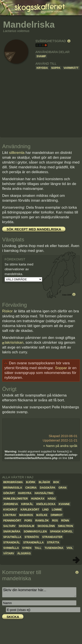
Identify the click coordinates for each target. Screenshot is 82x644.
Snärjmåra (12, 532)
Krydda (42, 68)
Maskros (26, 515)
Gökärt (9, 493)
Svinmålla (11, 548)
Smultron (65, 526)
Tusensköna (54, 548)
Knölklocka (46, 504)
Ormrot (57, 515)
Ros (55, 521)
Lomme (57, 510)
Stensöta (32, 537)
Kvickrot (10, 510)
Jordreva (11, 504)
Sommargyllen (35, 532)
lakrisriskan (14, 342)
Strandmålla (33, 543)
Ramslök (42, 521)
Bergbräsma (13, 482)
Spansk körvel (61, 532)
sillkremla (17, 153)
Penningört (12, 521)
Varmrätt (71, 68)
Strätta (53, 543)
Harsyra (25, 493)
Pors (28, 521)
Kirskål (27, 504)
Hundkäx (38, 499)
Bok (56, 482)
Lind (46, 510)
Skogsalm (27, 526)
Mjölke (42, 515)
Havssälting (44, 493)
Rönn (65, 521)
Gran (63, 488)
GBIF (69, 295)
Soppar (61, 368)
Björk (31, 482)
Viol (70, 548)
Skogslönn (46, 526)
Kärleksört (30, 510)
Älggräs (24, 553)
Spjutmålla (12, 537)
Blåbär (44, 482)
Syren (27, 548)
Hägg (52, 499)
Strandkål (12, 543)
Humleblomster (16, 499)
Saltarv (9, 526)
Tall (38, 548)
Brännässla (13, 488)
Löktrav (10, 515)
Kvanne (64, 504)
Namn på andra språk (62, 446)
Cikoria (31, 488)
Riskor (7, 311)
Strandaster (52, 537)
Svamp (41, 56)
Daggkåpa (47, 488)
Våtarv (9, 553)
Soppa (56, 68)
